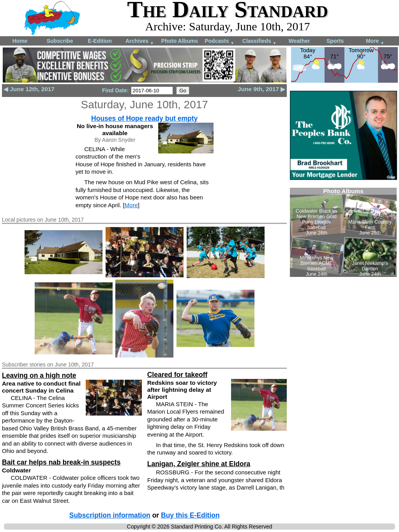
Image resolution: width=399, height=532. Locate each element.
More (375, 41)
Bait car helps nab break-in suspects (61, 462)
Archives (140, 41)
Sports (335, 41)
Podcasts (219, 41)
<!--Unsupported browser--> (343, 232)
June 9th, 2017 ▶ (261, 89)
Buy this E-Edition (190, 515)
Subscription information (110, 515)
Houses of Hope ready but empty (144, 118)
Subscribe (60, 41)
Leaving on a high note (39, 375)
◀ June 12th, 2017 (29, 89)
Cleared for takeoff (177, 375)
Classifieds (260, 41)
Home (20, 41)
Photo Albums (180, 41)
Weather (299, 41)
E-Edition (100, 41)
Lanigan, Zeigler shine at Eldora (199, 464)
